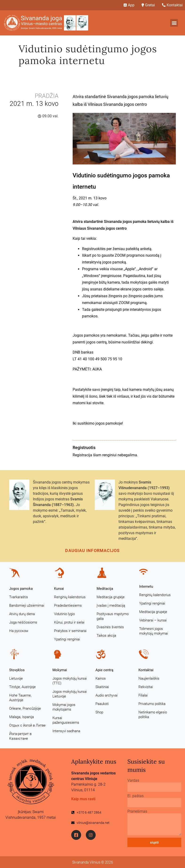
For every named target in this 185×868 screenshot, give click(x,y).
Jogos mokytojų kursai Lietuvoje (70, 694)
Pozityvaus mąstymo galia (113, 616)
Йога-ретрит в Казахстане (20, 736)
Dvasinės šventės (110, 627)
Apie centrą (104, 670)
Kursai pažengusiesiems (66, 720)
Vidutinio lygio (64, 614)
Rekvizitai (146, 687)
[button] (174, 23)
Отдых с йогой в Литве (27, 725)
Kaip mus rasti (83, 799)
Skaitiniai (102, 687)
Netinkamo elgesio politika (153, 715)
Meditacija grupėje (111, 597)
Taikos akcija (106, 636)
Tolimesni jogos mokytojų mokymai (154, 631)
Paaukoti (102, 704)
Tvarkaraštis (19, 597)
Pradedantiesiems (68, 605)
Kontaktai (146, 670)
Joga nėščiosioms (23, 622)
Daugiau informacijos (92, 550)
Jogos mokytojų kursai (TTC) (70, 681)
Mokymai (60, 670)
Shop (99, 712)
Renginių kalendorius (70, 597)
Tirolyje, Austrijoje (22, 687)
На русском (19, 631)
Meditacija (105, 589)
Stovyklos (17, 670)
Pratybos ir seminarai (70, 631)
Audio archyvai (106, 695)
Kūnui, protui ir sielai (69, 622)
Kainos (101, 678)
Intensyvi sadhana (66, 731)
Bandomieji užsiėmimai (27, 605)
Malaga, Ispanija (22, 717)
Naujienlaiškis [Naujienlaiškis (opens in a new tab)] (149, 678)
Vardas (133, 780)
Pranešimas (137, 811)
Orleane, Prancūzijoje (25, 708)
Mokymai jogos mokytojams (64, 707)
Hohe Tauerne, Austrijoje (20, 698)
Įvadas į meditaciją (111, 605)
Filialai (143, 695)
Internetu (146, 586)
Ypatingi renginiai (67, 639)
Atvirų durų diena (22, 614)
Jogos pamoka (21, 589)
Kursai (59, 589)
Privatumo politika (152, 704)
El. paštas (136, 796)
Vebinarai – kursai (153, 620)
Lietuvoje (16, 678)
